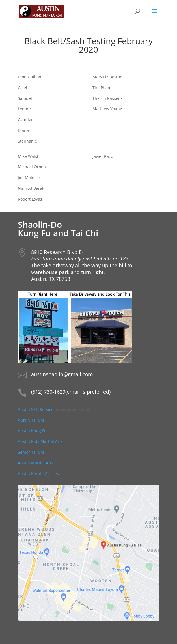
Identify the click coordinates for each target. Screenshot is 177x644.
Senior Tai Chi (31, 452)
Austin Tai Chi (31, 420)
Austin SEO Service (36, 409)
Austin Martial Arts (36, 463)
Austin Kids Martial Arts (40, 441)
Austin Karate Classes (38, 474)
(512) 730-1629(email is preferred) (71, 392)
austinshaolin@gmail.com (62, 374)
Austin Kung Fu (33, 431)
